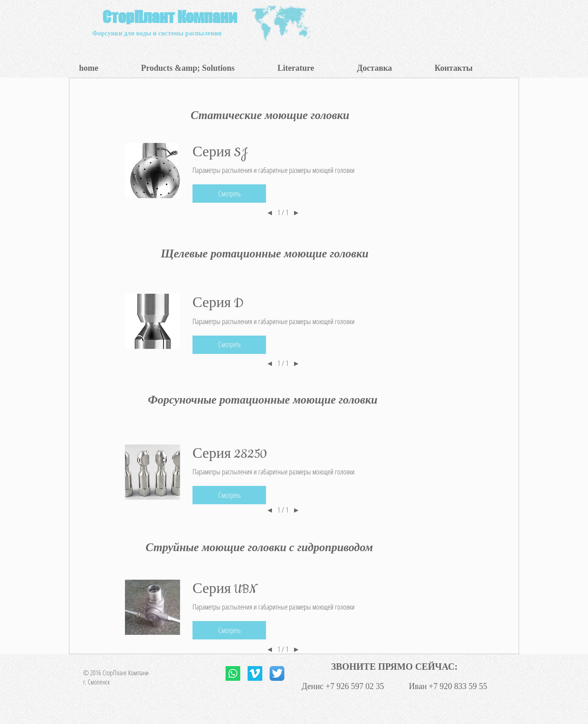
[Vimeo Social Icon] (255, 673)
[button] (202, 68)
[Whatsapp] (233, 673)
